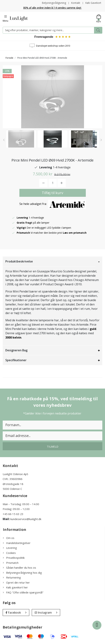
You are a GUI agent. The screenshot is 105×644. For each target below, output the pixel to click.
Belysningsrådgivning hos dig (22, 573)
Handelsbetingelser (17, 543)
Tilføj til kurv (52, 193)
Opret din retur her (16, 583)
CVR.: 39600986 (13, 479)
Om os (9, 538)
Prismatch (11, 563)
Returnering (12, 578)
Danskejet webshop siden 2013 (53, 46)
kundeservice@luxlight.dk (26, 519)
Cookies (9, 553)
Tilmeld (53, 447)
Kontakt (75, 3)
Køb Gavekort (93, 3)
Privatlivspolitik (14, 558)
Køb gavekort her (15, 588)
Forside (9, 58)
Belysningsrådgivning (54, 3)
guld (93, 329)
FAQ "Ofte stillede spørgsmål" (23, 593)
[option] (21, 139)
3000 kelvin (13, 338)
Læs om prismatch (75, 233)
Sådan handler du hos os (19, 568)
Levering (10, 548)
